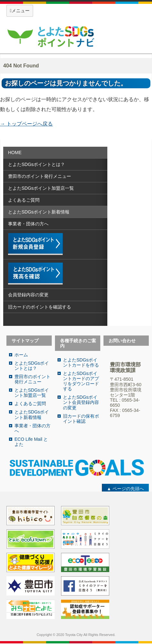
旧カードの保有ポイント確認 (81, 419)
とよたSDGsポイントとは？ (36, 164)
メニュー (20, 11)
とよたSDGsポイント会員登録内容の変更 (81, 402)
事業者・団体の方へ (28, 224)
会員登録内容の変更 (28, 295)
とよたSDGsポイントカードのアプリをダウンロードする (81, 381)
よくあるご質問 (24, 200)
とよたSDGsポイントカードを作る (81, 362)
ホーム (21, 355)
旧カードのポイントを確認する (40, 307)
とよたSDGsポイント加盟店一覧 (41, 188)
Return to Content (26, 132)
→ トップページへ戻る (26, 124)
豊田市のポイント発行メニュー (40, 176)
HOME (15, 152)
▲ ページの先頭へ (125, 489)
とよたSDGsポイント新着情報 (39, 212)
